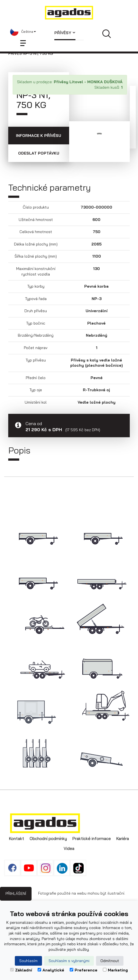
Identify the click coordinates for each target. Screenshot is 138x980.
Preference (84, 970)
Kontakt (17, 839)
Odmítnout (110, 961)
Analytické (51, 970)
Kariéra (123, 839)
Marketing (115, 970)
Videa (69, 848)
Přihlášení (16, 893)
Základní (21, 970)
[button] (23, 32)
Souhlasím (28, 961)
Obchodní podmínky (48, 839)
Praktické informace (92, 839)
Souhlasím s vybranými (69, 961)
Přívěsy (65, 33)
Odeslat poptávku (39, 153)
